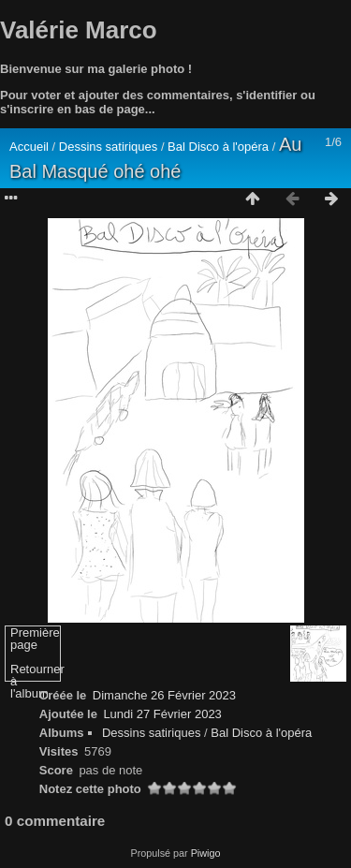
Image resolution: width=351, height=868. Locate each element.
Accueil (29, 147)
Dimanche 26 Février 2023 (164, 695)
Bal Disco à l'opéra (220, 147)
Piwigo (206, 853)
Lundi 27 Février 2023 (162, 714)
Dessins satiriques (110, 147)
